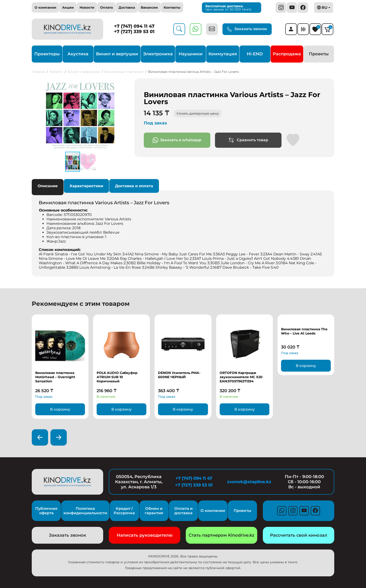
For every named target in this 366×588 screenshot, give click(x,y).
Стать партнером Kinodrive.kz (222, 535)
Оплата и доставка (183, 511)
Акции (68, 7)
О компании (45, 7)
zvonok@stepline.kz (249, 482)
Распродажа (287, 54)
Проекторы (47, 54)
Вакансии (149, 7)
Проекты (319, 54)
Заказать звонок (247, 29)
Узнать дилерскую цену (198, 113)
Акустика (78, 54)
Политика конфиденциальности (85, 511)
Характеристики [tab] (86, 186)
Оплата (106, 7)
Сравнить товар (248, 140)
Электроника (158, 54)
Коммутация (223, 54)
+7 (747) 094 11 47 (134, 26)
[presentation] (40, 437)
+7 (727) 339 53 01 (134, 32)
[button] (125, 83)
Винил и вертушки (117, 54)
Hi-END (255, 54)
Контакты (172, 7)
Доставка (127, 7)
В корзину (60, 409)
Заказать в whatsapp (177, 140)
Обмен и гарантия (154, 511)
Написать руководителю (145, 535)
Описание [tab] (48, 186)
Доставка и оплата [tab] (134, 186)
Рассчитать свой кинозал (299, 535)
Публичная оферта (46, 511)
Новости (87, 7)
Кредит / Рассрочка (124, 511)
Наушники (191, 54)
